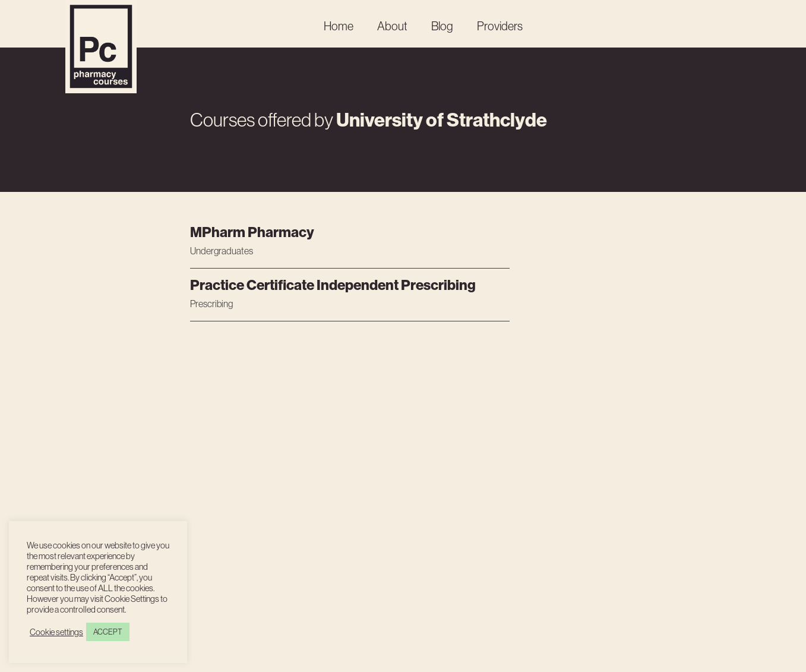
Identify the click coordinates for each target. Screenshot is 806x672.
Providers (500, 26)
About (392, 26)
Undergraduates (222, 251)
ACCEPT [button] (108, 632)
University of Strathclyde (442, 119)
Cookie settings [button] (56, 632)
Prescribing (211, 304)
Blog (442, 26)
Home (339, 26)
